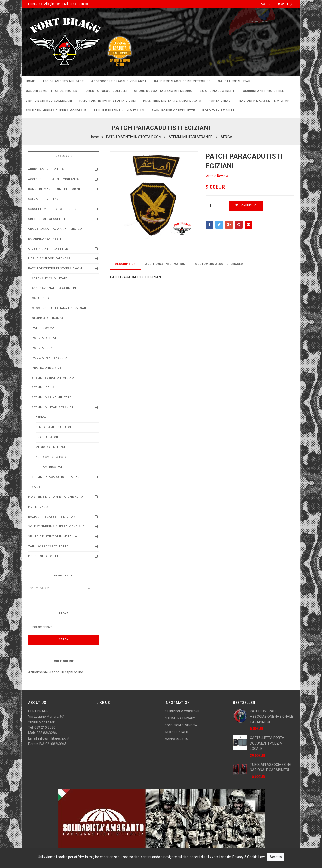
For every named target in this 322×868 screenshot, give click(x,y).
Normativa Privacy (180, 718)
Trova (64, 613)
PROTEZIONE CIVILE (47, 368)
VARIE (36, 487)
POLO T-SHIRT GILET (218, 111)
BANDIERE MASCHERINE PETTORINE (182, 81)
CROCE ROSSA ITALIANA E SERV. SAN (59, 308)
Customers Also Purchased (219, 264)
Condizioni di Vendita (181, 725)
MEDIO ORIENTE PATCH (53, 447)
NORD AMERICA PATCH (52, 457)
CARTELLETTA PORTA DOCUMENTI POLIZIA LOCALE (267, 743)
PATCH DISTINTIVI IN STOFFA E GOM (108, 101)
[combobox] (60, 589)
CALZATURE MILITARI (235, 81)
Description (125, 264)
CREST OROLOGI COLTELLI (106, 91)
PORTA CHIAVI (220, 101)
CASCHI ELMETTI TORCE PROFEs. (52, 91)
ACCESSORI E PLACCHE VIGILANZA (119, 81)
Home (30, 81)
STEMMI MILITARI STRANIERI (53, 408)
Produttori (64, 576)
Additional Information (165, 264)
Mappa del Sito (176, 739)
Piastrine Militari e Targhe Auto (172, 101)
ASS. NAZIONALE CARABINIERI (54, 288)
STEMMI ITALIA (43, 388)
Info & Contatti (176, 732)
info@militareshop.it (54, 738)
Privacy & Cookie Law (249, 857)
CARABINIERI (41, 298)
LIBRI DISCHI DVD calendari (49, 101)
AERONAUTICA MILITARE (50, 278)
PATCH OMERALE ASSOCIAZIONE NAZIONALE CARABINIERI (271, 717)
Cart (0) (285, 4)
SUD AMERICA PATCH (51, 467)
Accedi (266, 4)
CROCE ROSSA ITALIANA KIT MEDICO (163, 91)
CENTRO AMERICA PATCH (54, 427)
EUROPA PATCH (47, 437)
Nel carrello (246, 206)
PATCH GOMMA (43, 328)
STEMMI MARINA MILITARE (52, 398)
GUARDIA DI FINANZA (48, 318)
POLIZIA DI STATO (45, 338)
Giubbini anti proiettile (263, 91)
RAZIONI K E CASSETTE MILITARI (265, 101)
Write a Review (217, 176)
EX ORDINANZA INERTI (218, 91)
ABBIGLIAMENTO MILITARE (63, 81)
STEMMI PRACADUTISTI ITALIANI (56, 477)
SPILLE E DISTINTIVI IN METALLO (119, 111)
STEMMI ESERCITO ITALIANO (53, 378)
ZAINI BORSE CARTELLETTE (173, 111)
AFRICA (41, 418)
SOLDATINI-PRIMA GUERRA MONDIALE (56, 111)
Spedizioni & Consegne (182, 711)
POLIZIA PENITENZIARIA (50, 358)
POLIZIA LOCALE (44, 348)
